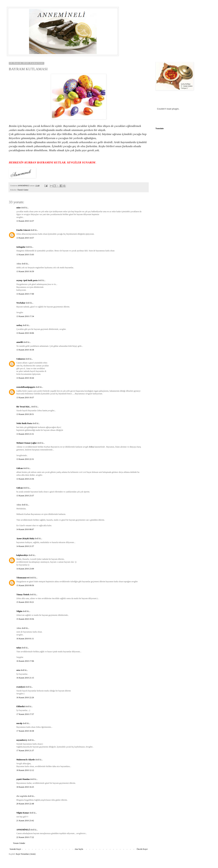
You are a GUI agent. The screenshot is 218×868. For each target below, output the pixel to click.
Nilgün (19, 611)
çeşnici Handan (23, 779)
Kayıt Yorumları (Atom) (26, 854)
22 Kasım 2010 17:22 (25, 837)
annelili (20, 342)
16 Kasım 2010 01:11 (25, 639)
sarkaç (19, 325)
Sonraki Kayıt (15, 849)
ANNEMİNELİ (23, 830)
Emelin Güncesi (23, 230)
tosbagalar (21, 247)
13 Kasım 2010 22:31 (25, 459)
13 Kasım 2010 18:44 (25, 378)
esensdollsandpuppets (26, 387)
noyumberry (22, 740)
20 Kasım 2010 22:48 (25, 804)
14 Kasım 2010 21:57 (25, 546)
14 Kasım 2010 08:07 (25, 529)
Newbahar (21, 303)
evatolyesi (21, 687)
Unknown (21, 359)
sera (18, 670)
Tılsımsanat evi (23, 578)
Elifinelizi (21, 706)
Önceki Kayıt (142, 849)
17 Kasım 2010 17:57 (25, 714)
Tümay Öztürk (23, 595)
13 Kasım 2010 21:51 (25, 434)
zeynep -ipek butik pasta (27, 280)
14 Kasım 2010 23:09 (25, 569)
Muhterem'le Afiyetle (26, 760)
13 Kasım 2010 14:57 (25, 238)
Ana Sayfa (79, 849)
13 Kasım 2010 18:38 (25, 350)
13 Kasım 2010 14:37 (25, 221)
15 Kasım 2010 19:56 (25, 619)
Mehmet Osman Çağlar (27, 443)
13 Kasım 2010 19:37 (25, 398)
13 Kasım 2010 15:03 (25, 255)
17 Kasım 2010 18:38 (25, 731)
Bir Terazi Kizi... (24, 407)
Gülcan (20, 468)
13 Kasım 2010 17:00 (25, 294)
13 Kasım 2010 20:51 (25, 414)
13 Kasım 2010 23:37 (25, 496)
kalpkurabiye (22, 555)
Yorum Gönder (19, 843)
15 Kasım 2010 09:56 (25, 585)
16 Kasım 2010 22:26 (25, 698)
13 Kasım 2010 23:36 (25, 479)
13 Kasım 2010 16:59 (25, 271)
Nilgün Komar (23, 813)
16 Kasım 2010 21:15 (25, 678)
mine (19, 208)
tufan (19, 648)
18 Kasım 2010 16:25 (25, 787)
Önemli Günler (23, 190)
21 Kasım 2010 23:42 (25, 821)
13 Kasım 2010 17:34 (25, 316)
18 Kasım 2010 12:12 (25, 770)
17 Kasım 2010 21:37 (25, 751)
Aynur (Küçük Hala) (25, 538)
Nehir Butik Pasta (24, 423)
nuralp (19, 723)
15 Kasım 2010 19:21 (25, 602)
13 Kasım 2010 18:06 (25, 333)
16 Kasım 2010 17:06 (25, 661)
